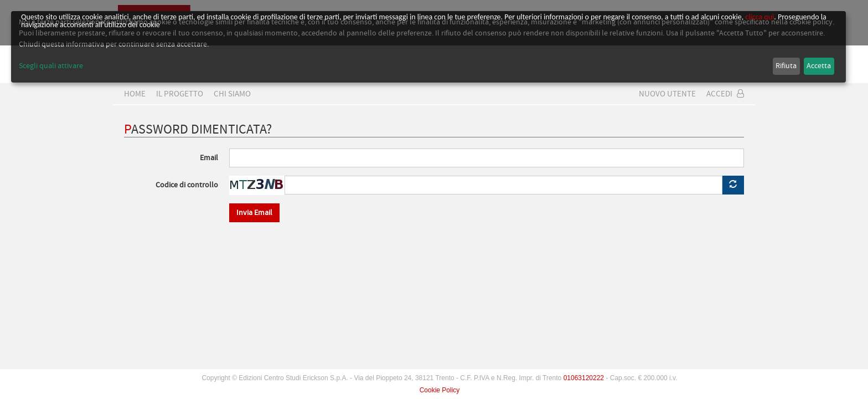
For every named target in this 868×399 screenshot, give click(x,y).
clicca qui (759, 17)
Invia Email (254, 213)
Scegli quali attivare (51, 66)
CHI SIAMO (232, 94)
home (135, 94)
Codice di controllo (187, 185)
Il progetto (180, 94)
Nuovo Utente (667, 94)
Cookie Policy (440, 390)
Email (209, 158)
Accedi (725, 94)
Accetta (819, 66)
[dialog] (428, 47)
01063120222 (584, 378)
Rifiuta (786, 66)
